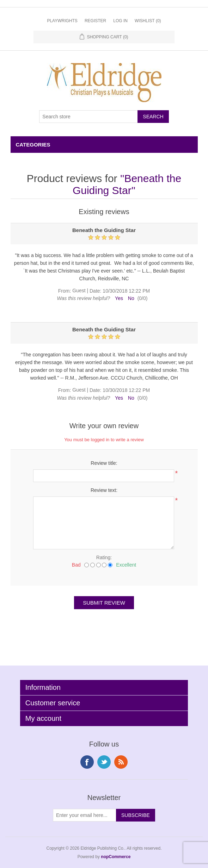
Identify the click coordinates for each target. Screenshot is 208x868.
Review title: (104, 463)
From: (65, 291)
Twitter (104, 762)
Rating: (104, 557)
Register (95, 21)
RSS (121, 762)
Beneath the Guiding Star (127, 184)
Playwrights (62, 21)
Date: (95, 291)
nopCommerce (116, 857)
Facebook (87, 762)
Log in (120, 21)
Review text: (104, 490)
